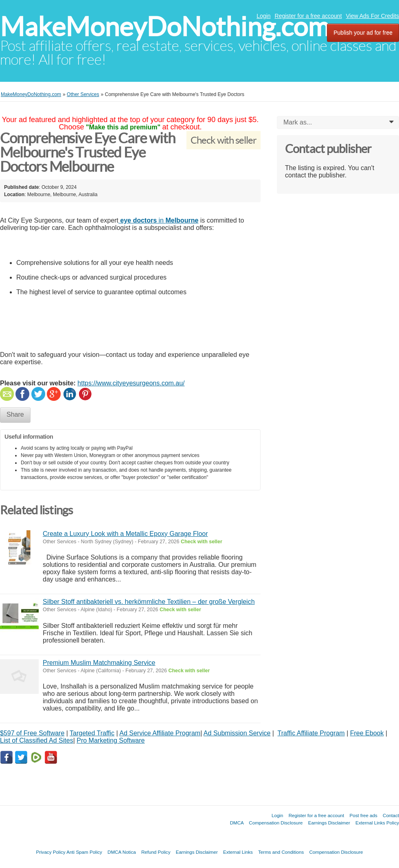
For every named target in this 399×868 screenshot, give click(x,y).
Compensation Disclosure (276, 823)
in (159, 220)
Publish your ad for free (363, 33)
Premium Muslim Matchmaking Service (99, 663)
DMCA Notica (122, 852)
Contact (391, 815)
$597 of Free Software (32, 733)
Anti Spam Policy (84, 852)
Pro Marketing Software (111, 740)
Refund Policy (156, 852)
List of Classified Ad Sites (37, 740)
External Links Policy (377, 823)
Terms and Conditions (281, 852)
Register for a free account (308, 16)
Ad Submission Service (237, 733)
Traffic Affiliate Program (311, 733)
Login (263, 16)
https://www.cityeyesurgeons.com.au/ (131, 383)
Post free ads (363, 815)
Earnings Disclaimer (329, 823)
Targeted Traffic (92, 733)
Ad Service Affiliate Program (160, 733)
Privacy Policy (50, 852)
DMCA (237, 823)
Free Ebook (367, 733)
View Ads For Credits (373, 16)
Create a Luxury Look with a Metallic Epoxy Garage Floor (125, 534)
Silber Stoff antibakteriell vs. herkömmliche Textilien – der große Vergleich (149, 602)
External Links (238, 852)
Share (15, 414)
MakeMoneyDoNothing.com (165, 27)
